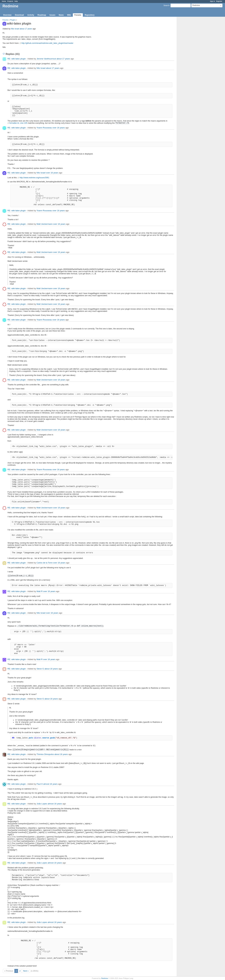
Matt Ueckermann (45, 224)
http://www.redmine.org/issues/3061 (34, 178)
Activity (31, 15)
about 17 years (26, 29)
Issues (52, 15)
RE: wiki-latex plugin (17, 59)
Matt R (40, 591)
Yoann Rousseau (44, 128)
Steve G (40, 669)
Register (219, 1)
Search (166, 5)
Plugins (13, 20)
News (61, 15)
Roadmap (42, 15)
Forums (78, 15)
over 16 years (59, 128)
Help (16, 1)
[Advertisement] (192, 66)
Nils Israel (15, 29)
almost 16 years (50, 784)
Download (19, 15)
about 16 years (51, 669)
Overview (7, 15)
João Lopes (42, 804)
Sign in (212, 1)
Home (4, 1)
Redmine (105, 978)
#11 (19, 903)
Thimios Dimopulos (45, 754)
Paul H (40, 784)
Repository (90, 15)
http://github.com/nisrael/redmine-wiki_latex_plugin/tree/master (47, 43)
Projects (10, 1)
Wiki (69, 15)
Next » (26, 971)
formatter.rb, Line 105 (18, 123)
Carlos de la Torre (45, 563)
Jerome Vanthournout (46, 59)
